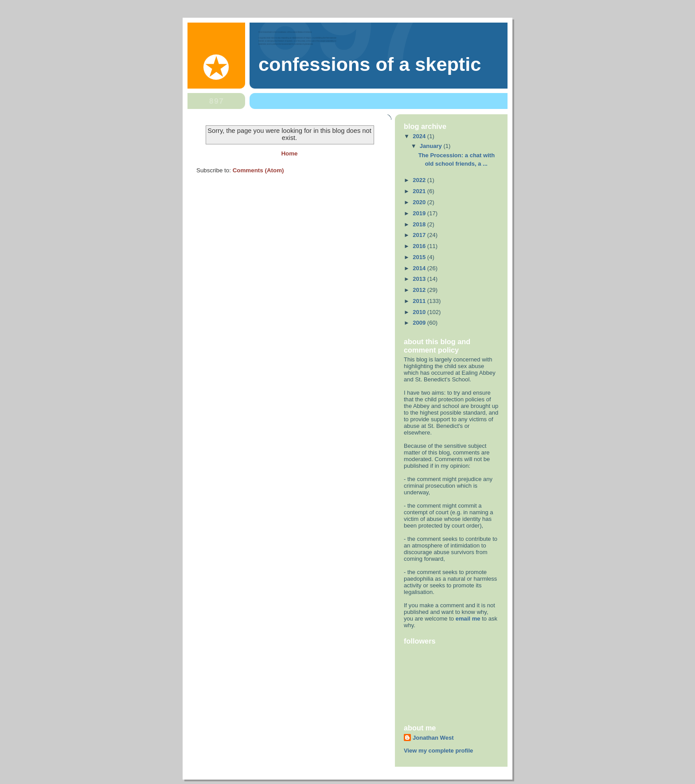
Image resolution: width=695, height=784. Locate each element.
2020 (420, 202)
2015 (420, 257)
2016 (420, 246)
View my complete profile (438, 751)
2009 (420, 323)
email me (468, 619)
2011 (420, 301)
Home (289, 153)
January (432, 146)
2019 (420, 213)
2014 (420, 268)
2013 (420, 279)
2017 (420, 235)
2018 (420, 224)
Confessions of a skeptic (370, 64)
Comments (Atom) (258, 170)
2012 (420, 290)
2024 (420, 136)
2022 (420, 180)
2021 (420, 191)
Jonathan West (433, 738)
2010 (420, 312)
